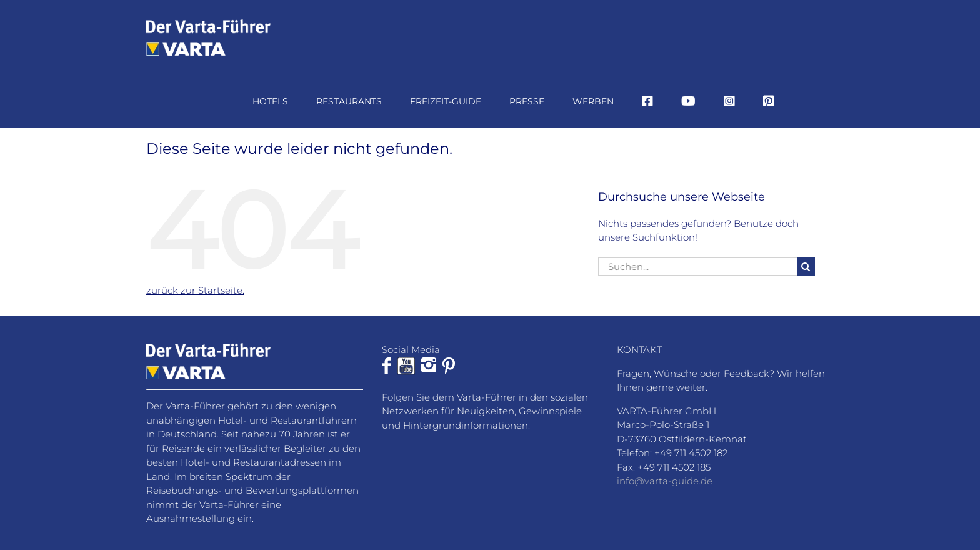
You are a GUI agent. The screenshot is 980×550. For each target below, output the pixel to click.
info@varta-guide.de (665, 481)
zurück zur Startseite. (195, 290)
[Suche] (806, 267)
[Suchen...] (697, 267)
